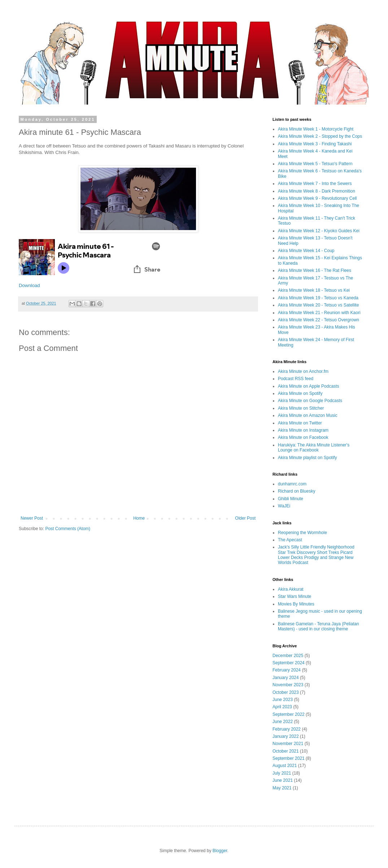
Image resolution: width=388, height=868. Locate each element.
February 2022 (287, 729)
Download (29, 285)
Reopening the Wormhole (302, 533)
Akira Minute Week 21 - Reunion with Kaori (319, 313)
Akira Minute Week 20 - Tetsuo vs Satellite (318, 305)
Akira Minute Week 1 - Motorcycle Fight (316, 129)
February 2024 (287, 670)
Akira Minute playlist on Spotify (307, 458)
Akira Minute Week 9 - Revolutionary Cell (317, 198)
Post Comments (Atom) (68, 529)
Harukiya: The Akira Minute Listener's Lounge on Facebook (314, 448)
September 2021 (289, 758)
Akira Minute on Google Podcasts (310, 401)
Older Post (245, 518)
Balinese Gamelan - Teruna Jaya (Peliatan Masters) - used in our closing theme (319, 626)
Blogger (220, 851)
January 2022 (286, 736)
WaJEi (284, 506)
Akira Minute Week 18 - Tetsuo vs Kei (314, 290)
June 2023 (283, 700)
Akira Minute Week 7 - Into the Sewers (315, 184)
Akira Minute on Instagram (303, 430)
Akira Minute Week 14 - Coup (306, 251)
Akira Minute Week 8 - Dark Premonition (317, 191)
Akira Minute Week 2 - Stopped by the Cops (320, 136)
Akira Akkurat (291, 589)
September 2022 (289, 714)
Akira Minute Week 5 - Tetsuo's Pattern (315, 164)
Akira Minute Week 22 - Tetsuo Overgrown (319, 320)
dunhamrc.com (292, 484)
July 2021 (282, 773)
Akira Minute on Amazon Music (308, 415)
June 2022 (283, 722)
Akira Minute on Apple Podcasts (308, 386)
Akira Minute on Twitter (300, 423)
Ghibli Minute (291, 499)
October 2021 (286, 751)
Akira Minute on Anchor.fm (303, 371)
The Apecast (290, 540)
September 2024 (289, 663)
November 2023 (288, 685)
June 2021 (283, 780)
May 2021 (282, 788)
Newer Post (32, 518)
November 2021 (288, 744)
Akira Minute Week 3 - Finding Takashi (315, 144)
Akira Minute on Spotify (300, 393)
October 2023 (286, 692)
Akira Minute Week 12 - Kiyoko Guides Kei (319, 231)
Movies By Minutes (296, 604)
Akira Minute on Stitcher (301, 408)
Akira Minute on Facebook (303, 437)
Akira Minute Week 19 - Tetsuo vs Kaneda (318, 298)
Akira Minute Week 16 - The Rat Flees (315, 270)
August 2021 (285, 766)
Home (139, 518)
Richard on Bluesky (297, 491)
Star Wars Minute (295, 596)
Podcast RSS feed (296, 379)
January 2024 (286, 678)
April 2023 (282, 707)
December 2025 (288, 656)
